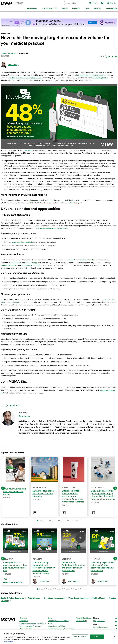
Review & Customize (80, 637)
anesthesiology (31, 262)
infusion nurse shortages (10, 302)
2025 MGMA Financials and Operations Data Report (15, 491)
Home (3, 53)
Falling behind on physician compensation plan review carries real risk (15, 566)
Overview (23, 617)
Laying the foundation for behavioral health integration (43, 493)
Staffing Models (99, 597)
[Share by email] (116, 56)
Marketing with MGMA (57, 625)
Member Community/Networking (61, 628)
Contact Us (24, 620)
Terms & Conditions (83, 617)
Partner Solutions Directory (58, 620)
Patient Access (34, 597)
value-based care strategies (23, 241)
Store (50, 617)
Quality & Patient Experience (12, 597)
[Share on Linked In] (109, 56)
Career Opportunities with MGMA (33, 623)
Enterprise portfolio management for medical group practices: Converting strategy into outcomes (73, 496)
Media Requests (26, 628)
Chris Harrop (13, 64)
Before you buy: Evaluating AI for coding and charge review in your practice (73, 566)
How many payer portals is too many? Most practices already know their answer (103, 566)
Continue (97, 637)
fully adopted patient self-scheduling (91, 74)
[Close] (114, 637)
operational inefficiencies (90, 259)
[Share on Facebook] (113, 56)
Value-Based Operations (78, 597)
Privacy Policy (81, 620)
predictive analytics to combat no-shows (25, 77)
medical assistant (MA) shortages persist (52, 228)
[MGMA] (12, 4)
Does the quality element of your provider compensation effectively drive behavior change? (44, 567)
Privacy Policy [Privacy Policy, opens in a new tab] (9, 642)
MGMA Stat (12, 53)
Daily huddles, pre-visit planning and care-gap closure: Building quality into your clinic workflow (103, 496)
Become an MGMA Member (30, 625)
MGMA (30, 150)
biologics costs (109, 299)
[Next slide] (115, 488)
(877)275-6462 (99, 620)
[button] (102, 3)
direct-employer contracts (31, 265)
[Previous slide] (3, 488)
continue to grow (66, 259)
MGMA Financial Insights (13, 582)
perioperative (16, 262)
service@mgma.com (101, 626)
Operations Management (54, 597)
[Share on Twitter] (106, 56)
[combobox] (76, 3)
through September (100, 77)
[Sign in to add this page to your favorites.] (101, 56)
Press (50, 623)
